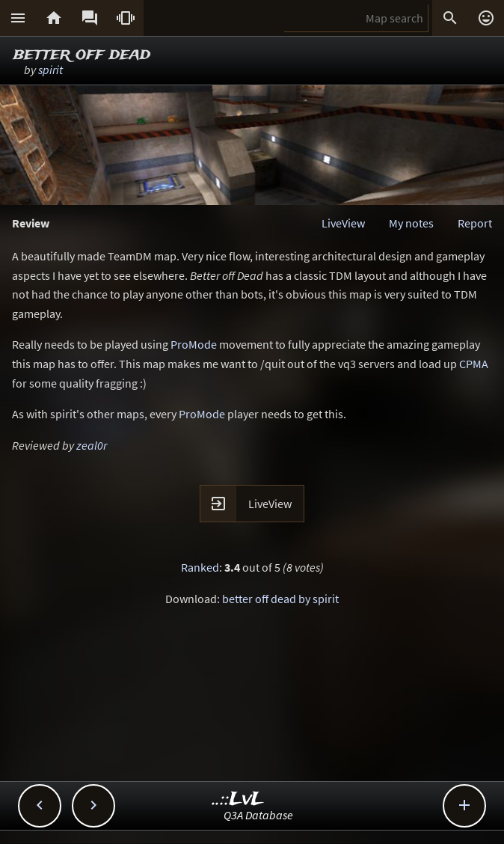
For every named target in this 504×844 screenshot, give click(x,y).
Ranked (200, 567)
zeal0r (92, 445)
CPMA (474, 364)
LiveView (343, 223)
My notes (411, 223)
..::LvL (238, 799)
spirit (50, 70)
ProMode (194, 344)
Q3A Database (258, 815)
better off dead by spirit (280, 599)
